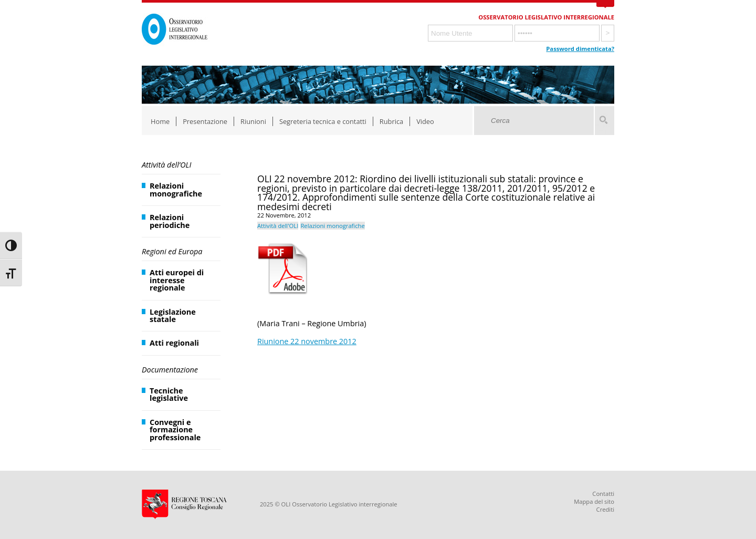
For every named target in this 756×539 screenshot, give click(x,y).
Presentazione (205, 121)
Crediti (605, 509)
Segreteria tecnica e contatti (323, 121)
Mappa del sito (594, 501)
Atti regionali (174, 343)
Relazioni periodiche (170, 221)
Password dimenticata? (580, 49)
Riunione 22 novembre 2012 (307, 341)
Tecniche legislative (169, 394)
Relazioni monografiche (176, 189)
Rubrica (391, 121)
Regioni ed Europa (172, 251)
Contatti (603, 494)
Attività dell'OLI (278, 226)
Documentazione (170, 370)
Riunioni (253, 121)
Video (425, 121)
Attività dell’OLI (166, 165)
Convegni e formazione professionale (175, 430)
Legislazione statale (173, 315)
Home (160, 121)
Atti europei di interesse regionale (177, 280)
